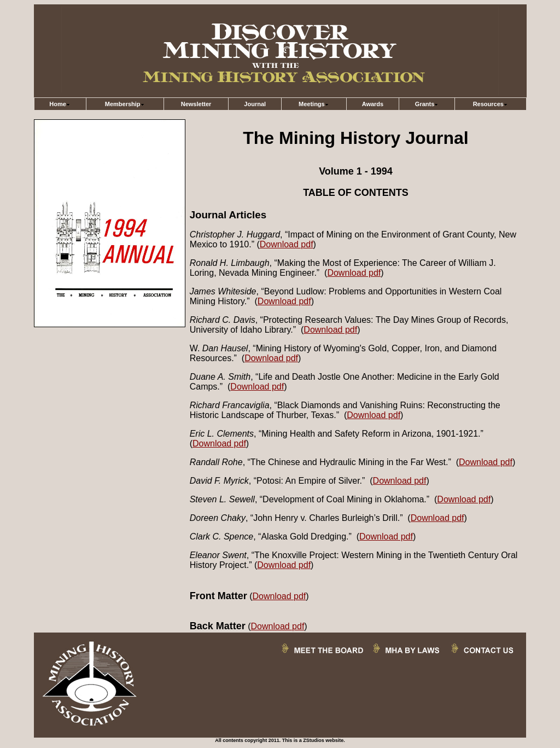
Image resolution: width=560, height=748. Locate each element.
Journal (255, 104)
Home (60, 104)
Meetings (314, 104)
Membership (125, 104)
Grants (427, 104)
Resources (491, 104)
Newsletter (196, 104)
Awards (373, 104)
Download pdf (287, 244)
